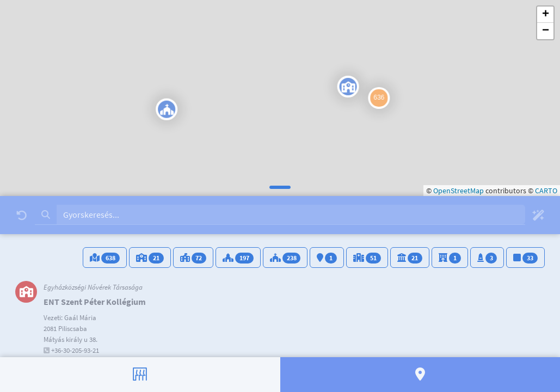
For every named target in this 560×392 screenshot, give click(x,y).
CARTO (546, 191)
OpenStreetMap (459, 191)
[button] (117, 114)
